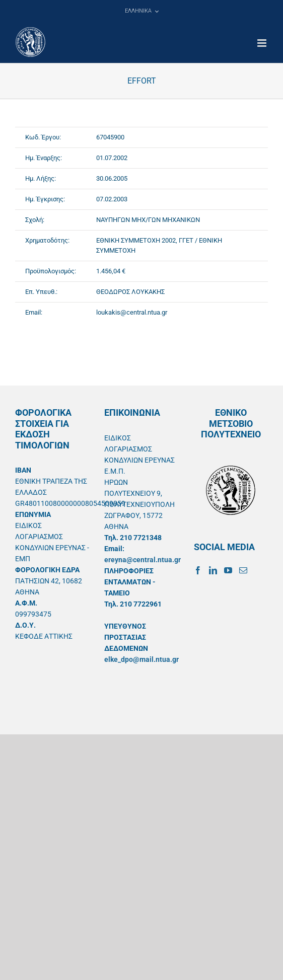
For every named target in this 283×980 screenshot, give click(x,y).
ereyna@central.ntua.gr (143, 560)
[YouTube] (228, 570)
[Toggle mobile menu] (263, 43)
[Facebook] (198, 570)
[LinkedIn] (213, 570)
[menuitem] (141, 11)
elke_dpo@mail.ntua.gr (141, 659)
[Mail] (243, 570)
